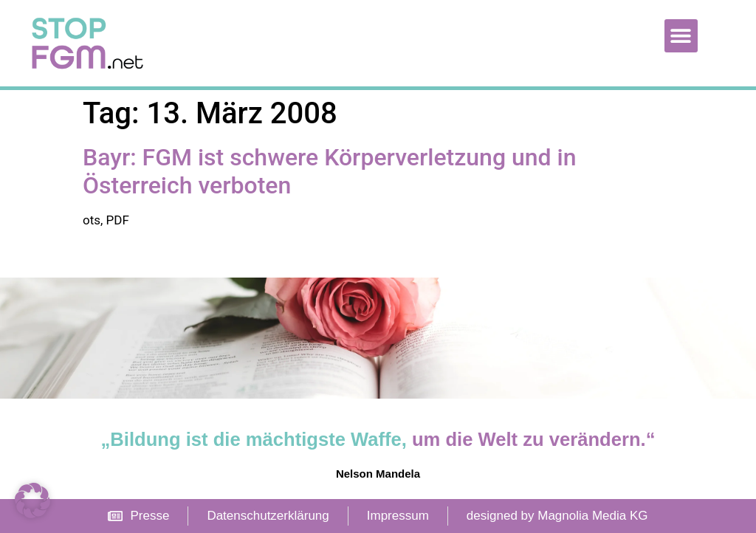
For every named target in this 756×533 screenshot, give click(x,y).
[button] (681, 36)
